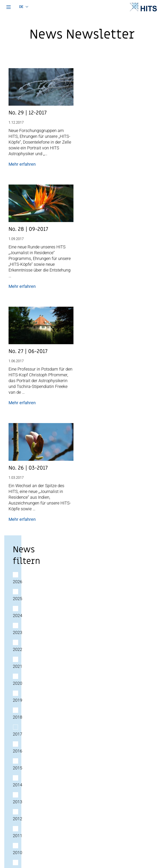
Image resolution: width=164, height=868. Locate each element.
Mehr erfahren (22, 164)
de (21, 7)
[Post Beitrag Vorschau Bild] (41, 89)
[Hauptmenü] (9, 7)
